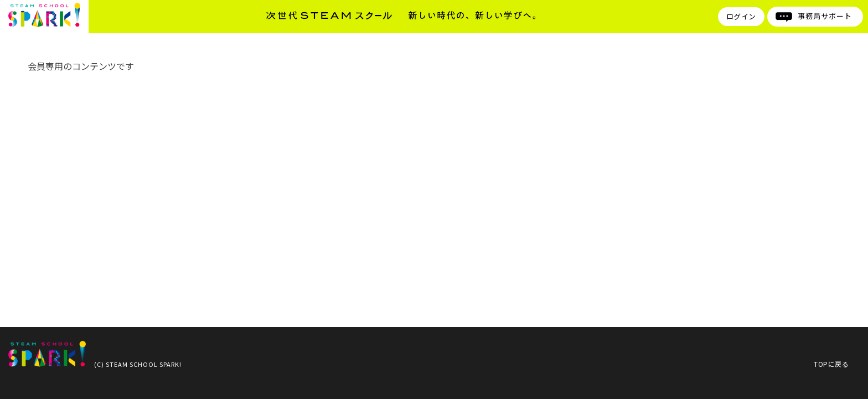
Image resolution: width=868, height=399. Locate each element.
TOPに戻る (831, 364)
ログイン (741, 16)
